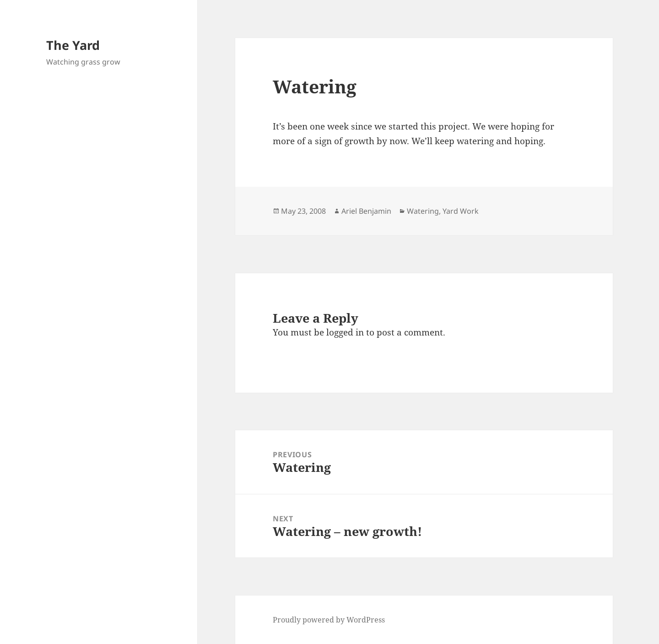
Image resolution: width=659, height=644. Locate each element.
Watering (423, 211)
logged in (345, 332)
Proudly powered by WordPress (329, 620)
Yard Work (461, 211)
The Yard (73, 45)
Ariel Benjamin (366, 211)
